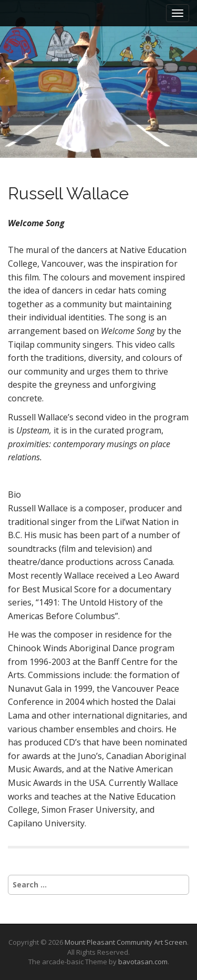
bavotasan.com (143, 962)
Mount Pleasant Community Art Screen (126, 942)
